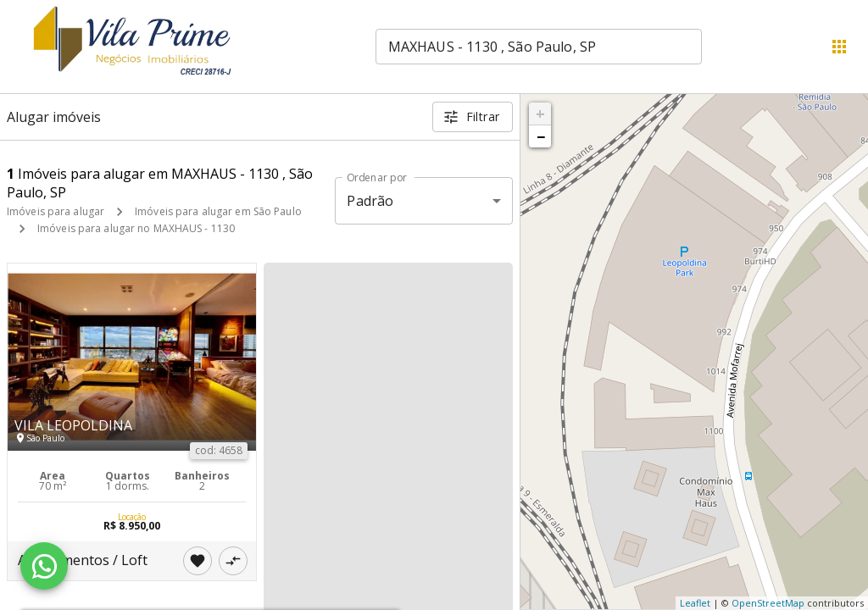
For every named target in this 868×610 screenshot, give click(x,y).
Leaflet (695, 603)
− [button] (541, 136)
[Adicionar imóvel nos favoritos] (198, 561)
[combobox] (539, 47)
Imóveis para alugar (56, 211)
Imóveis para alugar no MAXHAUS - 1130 (136, 228)
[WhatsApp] (44, 566)
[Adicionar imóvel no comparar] (233, 561)
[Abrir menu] (839, 47)
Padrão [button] (370, 201)
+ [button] (540, 114)
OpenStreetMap (768, 603)
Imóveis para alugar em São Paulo (218, 211)
